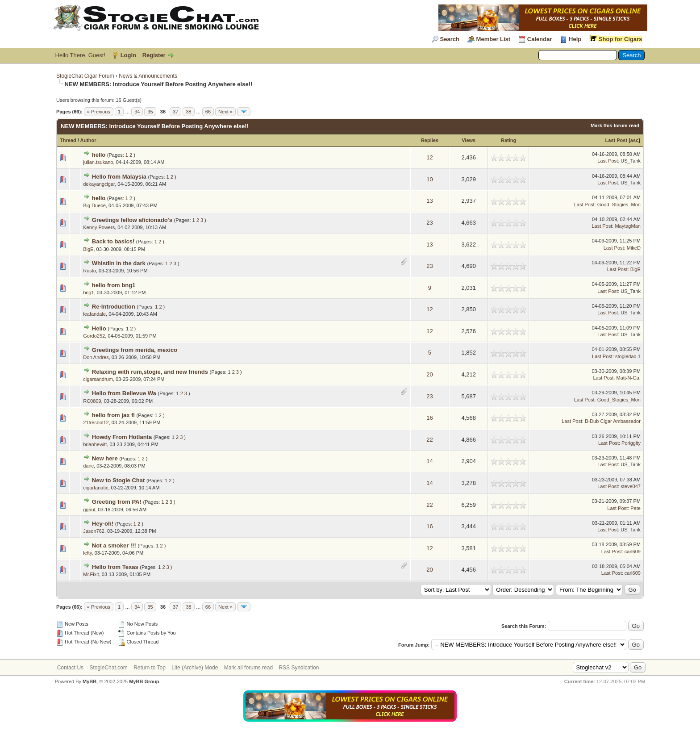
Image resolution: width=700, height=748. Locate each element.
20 (429, 374)
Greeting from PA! (117, 502)
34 (137, 112)
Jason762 (94, 531)
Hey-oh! (103, 524)
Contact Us (70, 668)
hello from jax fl (113, 415)
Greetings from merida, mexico (135, 350)
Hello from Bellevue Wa (124, 393)
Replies (430, 140)
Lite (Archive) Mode (195, 668)
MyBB (90, 681)
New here (105, 458)
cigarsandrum (98, 379)
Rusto (90, 271)
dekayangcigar (99, 184)
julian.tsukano (98, 162)
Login (128, 55)
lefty (87, 553)
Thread (68, 140)
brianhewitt (95, 444)
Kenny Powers (99, 227)
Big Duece (94, 205)
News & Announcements (148, 76)
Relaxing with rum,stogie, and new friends (150, 372)
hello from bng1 (114, 285)
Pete (635, 508)
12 (429, 157)
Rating (508, 140)
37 (175, 112)
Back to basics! (113, 241)
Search (450, 39)
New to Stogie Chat (118, 480)
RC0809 (92, 401)
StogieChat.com (108, 668)
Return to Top (150, 668)
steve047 (631, 486)
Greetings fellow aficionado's (132, 220)
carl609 (633, 552)
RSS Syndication (299, 668)
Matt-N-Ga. (628, 378)
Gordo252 (94, 336)
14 (429, 461)
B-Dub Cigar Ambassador (613, 421)
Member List (494, 39)
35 (150, 112)
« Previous (99, 112)
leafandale (94, 314)
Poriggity (631, 443)
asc (634, 140)
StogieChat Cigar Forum (85, 76)
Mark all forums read (248, 668)
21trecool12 (96, 422)
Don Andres (96, 357)
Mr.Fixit (91, 574)
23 (429, 223)
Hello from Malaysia (119, 177)
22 (429, 440)
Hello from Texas (115, 567)
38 (188, 112)
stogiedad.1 (628, 356)
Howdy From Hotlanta (122, 437)
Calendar (540, 39)
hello (99, 155)
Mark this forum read (615, 125)
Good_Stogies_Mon (619, 205)
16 (429, 418)
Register (154, 55)
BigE (88, 249)
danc (88, 466)
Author (88, 140)
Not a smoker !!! (114, 545)
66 (208, 112)
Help (575, 39)
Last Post (617, 140)
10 (429, 179)
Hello (99, 328)
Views (469, 140)
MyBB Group (144, 681)
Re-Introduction (114, 307)
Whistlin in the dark (119, 263)
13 (429, 201)
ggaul (89, 510)
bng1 (88, 293)
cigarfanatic (96, 488)
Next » (225, 112)
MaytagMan (627, 226)
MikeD (634, 248)
